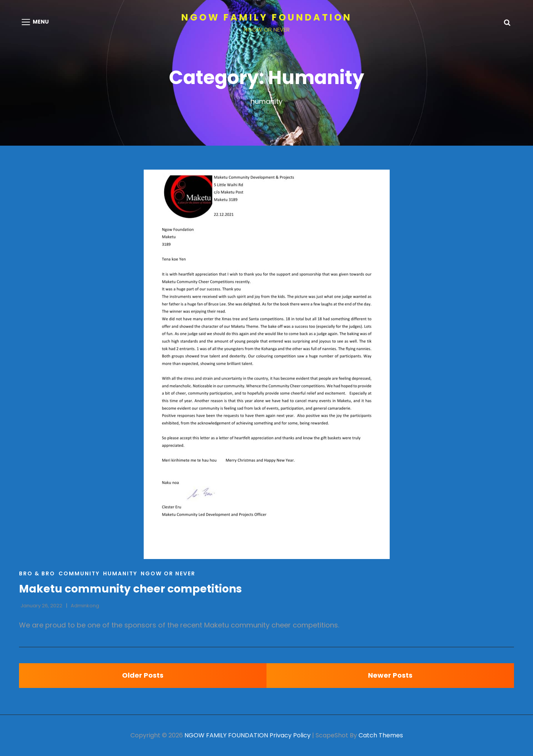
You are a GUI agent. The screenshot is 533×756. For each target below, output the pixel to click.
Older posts (143, 675)
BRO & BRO (37, 573)
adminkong (85, 606)
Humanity (120, 573)
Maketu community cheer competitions (130, 589)
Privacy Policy (290, 735)
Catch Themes (381, 735)
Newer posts (390, 675)
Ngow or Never (168, 573)
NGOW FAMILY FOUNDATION (267, 17)
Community (79, 573)
